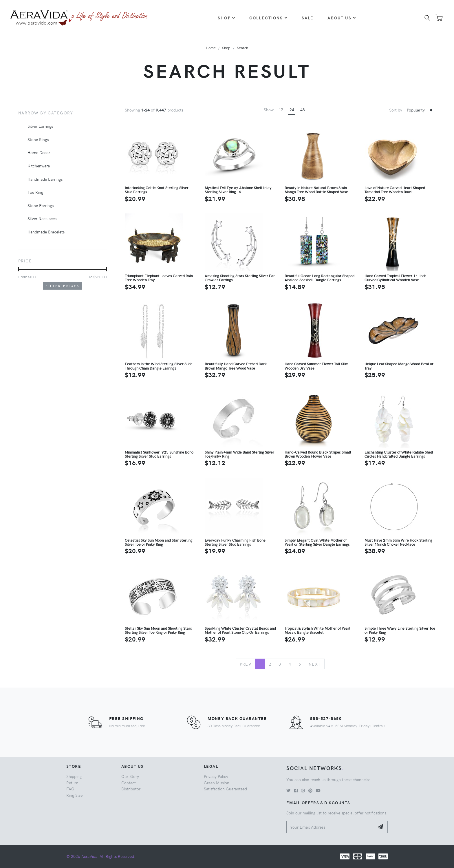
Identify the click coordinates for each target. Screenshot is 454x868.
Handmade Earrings (45, 179)
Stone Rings (38, 139)
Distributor (131, 789)
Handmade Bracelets (46, 232)
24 (292, 109)
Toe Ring (35, 192)
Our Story (130, 776)
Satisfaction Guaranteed (225, 789)
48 (303, 109)
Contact (129, 783)
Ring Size (74, 795)
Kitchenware (39, 166)
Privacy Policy (216, 776)
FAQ (70, 789)
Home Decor (39, 152)
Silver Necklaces (42, 218)
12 (281, 109)
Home (211, 48)
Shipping (74, 776)
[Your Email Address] (331, 827)
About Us (342, 18)
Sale (308, 18)
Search (242, 48)
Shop (227, 18)
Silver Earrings (40, 126)
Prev (246, 664)
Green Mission (217, 783)
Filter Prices (63, 286)
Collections (269, 18)
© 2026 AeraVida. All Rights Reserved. (101, 856)
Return (72, 783)
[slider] (18, 269)
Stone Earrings (41, 205)
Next (315, 664)
